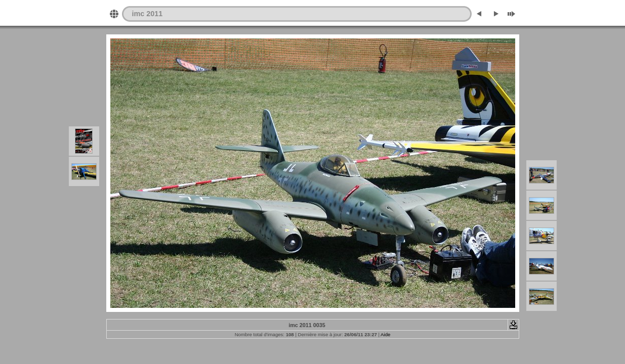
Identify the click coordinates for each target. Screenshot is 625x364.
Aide (385, 334)
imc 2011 (148, 14)
